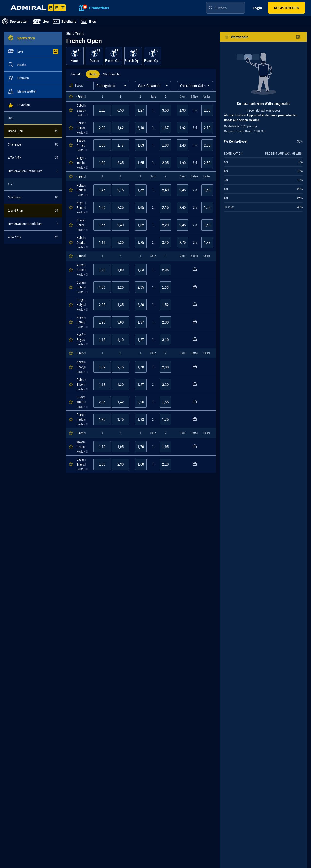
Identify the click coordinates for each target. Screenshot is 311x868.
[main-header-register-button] (287, 8)
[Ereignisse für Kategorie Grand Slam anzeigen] (33, 131)
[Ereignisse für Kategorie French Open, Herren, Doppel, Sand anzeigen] (114, 56)
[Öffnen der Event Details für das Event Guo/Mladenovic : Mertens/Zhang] (82, 402)
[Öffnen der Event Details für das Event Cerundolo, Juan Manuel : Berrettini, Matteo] (82, 128)
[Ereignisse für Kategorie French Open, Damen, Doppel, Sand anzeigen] (133, 56)
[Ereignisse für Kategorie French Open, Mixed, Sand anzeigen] (153, 56)
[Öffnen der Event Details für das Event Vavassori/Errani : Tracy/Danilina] (82, 464)
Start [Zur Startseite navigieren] (69, 33)
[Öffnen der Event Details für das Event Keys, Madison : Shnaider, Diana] (82, 208)
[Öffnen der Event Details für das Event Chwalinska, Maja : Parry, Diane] (82, 225)
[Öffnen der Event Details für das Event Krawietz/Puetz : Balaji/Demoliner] (82, 322)
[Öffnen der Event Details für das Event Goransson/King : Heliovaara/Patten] (82, 287)
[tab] (77, 74)
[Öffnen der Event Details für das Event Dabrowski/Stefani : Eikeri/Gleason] (82, 384)
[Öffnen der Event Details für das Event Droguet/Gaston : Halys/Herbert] (82, 305)
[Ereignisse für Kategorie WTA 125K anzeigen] (33, 158)
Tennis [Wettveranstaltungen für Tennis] (80, 33)
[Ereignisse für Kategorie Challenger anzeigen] (33, 144)
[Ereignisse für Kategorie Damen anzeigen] (94, 56)
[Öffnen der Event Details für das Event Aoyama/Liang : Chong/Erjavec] (82, 367)
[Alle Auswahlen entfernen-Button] (227, 37)
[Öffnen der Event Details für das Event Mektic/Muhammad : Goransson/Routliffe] (82, 447)
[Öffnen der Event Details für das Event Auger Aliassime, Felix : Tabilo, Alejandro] (82, 163)
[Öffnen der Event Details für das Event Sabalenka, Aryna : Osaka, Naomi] (82, 242)
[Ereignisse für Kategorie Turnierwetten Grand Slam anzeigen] (33, 171)
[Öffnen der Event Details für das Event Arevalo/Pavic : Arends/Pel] (82, 270)
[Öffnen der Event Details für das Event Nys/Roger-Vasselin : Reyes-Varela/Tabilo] (82, 340)
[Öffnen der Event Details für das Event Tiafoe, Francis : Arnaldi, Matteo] (82, 145)
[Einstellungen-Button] (298, 37)
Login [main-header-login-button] (257, 8)
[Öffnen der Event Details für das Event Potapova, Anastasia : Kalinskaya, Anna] (82, 190)
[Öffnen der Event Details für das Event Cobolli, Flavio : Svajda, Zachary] (82, 110)
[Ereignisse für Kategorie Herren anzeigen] (75, 56)
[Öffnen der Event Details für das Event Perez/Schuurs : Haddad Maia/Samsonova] (82, 419)
